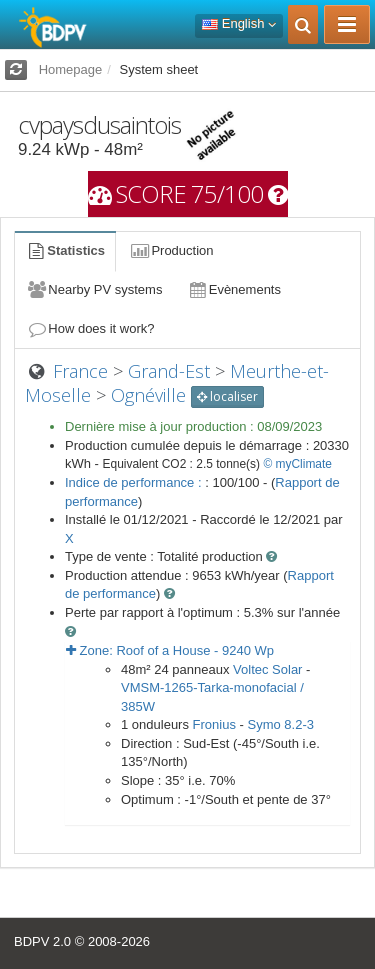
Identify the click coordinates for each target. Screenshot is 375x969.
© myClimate (297, 464)
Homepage (71, 69)
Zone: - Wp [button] (170, 650)
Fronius (214, 724)
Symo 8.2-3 (280, 724)
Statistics (65, 250)
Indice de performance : (135, 482)
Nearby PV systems (94, 289)
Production (171, 250)
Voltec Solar (267, 669)
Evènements (233, 289)
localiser (227, 396)
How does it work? (90, 328)
